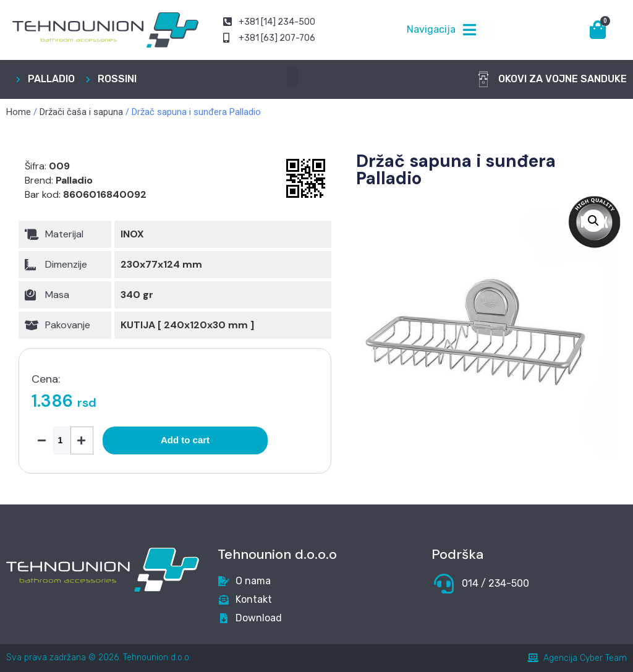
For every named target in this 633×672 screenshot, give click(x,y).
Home (19, 112)
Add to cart (185, 440)
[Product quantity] (62, 440)
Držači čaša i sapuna (81, 112)
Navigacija (431, 29)
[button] (292, 76)
